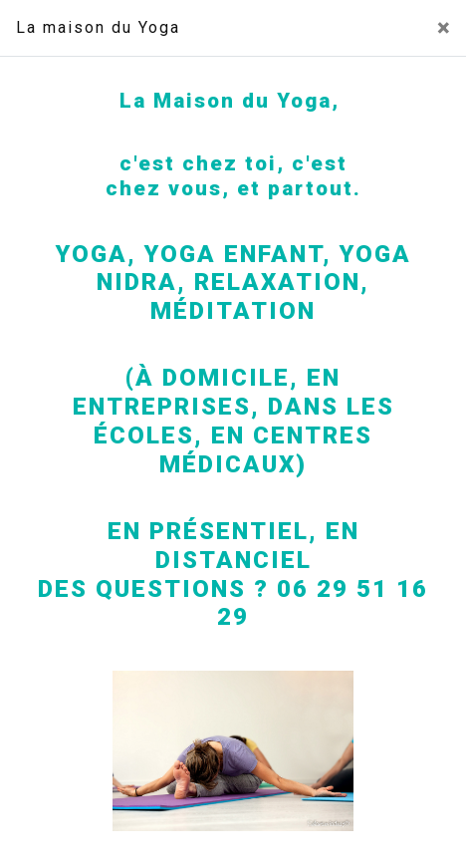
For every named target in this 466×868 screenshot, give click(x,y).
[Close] (444, 28)
